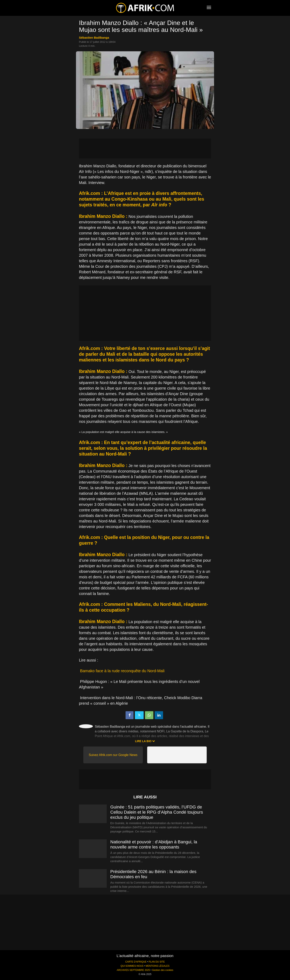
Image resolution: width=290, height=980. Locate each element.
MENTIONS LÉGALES (157, 966)
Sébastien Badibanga (94, 38)
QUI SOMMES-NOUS (132, 966)
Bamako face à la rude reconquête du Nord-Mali (122, 671)
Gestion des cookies (163, 970)
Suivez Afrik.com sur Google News (113, 755)
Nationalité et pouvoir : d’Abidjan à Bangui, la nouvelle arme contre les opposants (154, 844)
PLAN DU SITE (157, 962)
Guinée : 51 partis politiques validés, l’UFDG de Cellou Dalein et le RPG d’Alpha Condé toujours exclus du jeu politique (157, 812)
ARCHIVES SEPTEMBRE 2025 (133, 970)
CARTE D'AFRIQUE (136, 962)
